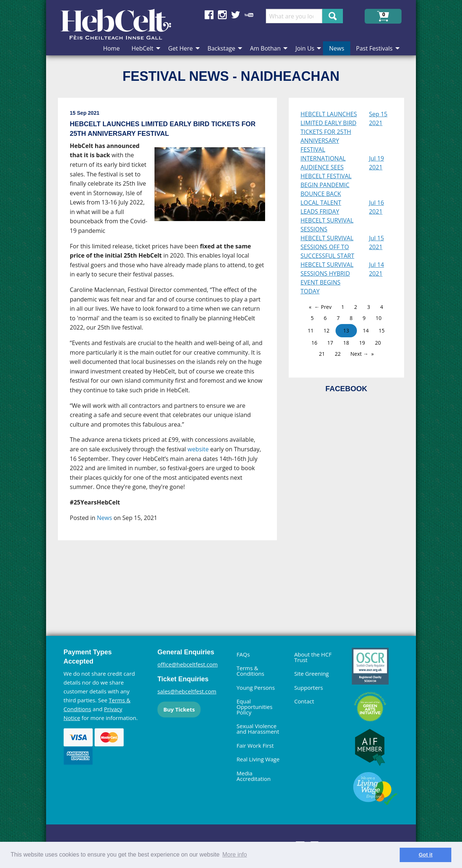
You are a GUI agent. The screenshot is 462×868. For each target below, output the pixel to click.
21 (322, 354)
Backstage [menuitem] (221, 48)
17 (330, 343)
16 (314, 343)
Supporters (309, 688)
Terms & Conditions (250, 671)
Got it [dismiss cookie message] (425, 855)
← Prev (323, 307)
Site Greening (312, 674)
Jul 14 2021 (377, 269)
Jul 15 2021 (377, 242)
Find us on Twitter (236, 15)
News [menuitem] (336, 48)
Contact (304, 701)
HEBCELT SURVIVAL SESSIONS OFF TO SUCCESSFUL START (327, 247)
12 (327, 330)
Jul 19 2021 (377, 163)
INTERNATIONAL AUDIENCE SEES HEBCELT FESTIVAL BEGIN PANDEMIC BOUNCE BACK (326, 176)
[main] (173, 352)
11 (310, 330)
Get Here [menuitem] (180, 48)
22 (338, 354)
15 (382, 330)
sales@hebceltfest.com (187, 691)
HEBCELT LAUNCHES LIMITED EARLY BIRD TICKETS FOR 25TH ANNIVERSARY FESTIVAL (329, 132)
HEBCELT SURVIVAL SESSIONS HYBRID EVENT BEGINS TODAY (327, 278)
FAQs (243, 654)
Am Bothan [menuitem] (265, 48)
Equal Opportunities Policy (254, 707)
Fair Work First (255, 745)
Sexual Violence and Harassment (258, 729)
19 (362, 343)
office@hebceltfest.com (188, 664)
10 (379, 318)
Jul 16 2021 (377, 207)
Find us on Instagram (222, 15)
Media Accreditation (253, 776)
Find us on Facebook (209, 15)
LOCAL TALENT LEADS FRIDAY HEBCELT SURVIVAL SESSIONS (327, 216)
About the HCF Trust (313, 657)
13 (346, 330)
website (198, 449)
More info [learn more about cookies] (235, 855)
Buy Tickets (179, 709)
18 (346, 343)
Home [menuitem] (111, 48)
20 (378, 343)
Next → (359, 354)
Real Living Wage (258, 759)
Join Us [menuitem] (305, 48)
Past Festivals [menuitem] (374, 48)
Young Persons (256, 688)
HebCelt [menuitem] (143, 48)
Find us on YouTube (249, 15)
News (105, 518)
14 (366, 330)
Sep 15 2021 (378, 118)
